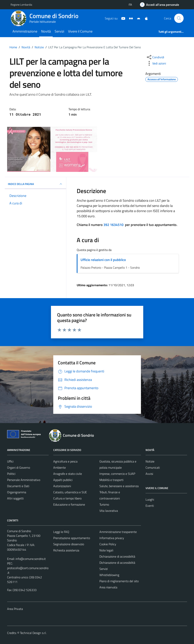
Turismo (104, 504)
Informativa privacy (112, 538)
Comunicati (153, 468)
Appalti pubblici (63, 480)
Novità (46, 31)
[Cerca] (179, 18)
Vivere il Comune (80, 31)
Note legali (106, 550)
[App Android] (137, 18)
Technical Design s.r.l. (33, 633)
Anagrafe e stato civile (68, 474)
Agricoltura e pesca (65, 461)
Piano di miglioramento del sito (119, 581)
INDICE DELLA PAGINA (36, 184)
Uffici (10, 461)
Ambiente (60, 468)
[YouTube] (122, 18)
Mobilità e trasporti (111, 480)
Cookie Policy (108, 544)
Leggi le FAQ (61, 532)
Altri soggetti (15, 498)
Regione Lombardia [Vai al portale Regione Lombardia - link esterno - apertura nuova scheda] (21, 5)
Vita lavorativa (109, 511)
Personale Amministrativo (24, 480)
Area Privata (15, 609)
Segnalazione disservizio (69, 544)
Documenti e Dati (18, 486)
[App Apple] (145, 18)
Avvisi (149, 474)
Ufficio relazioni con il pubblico (103, 260)
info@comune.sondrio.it (31, 559)
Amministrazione (25, 31)
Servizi (59, 31)
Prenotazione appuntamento (72, 538)
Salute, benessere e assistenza (119, 486)
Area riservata (108, 587)
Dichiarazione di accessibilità (117, 556)
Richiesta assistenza (66, 550)
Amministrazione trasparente (118, 532)
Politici (11, 474)
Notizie (150, 461)
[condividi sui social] (155, 57)
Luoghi (150, 499)
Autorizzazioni (62, 486)
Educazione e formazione (69, 504)
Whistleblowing (109, 575)
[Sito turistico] (129, 18)
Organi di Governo (19, 468)
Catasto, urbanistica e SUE (70, 492)
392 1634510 (113, 225)
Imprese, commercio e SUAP (117, 474)
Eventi (150, 506)
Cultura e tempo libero (67, 498)
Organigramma (17, 492)
